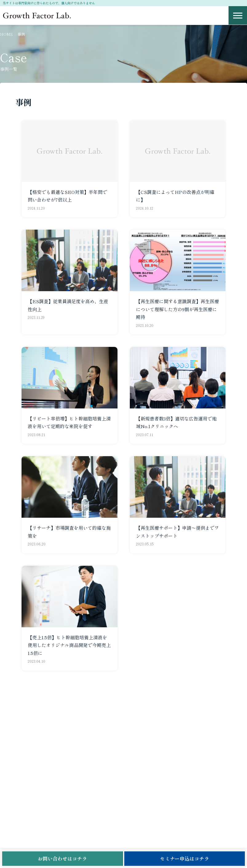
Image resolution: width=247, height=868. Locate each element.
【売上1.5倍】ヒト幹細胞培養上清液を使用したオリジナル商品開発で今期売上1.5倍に (69, 645)
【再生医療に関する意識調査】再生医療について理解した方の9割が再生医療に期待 (177, 309)
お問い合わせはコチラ (62, 858)
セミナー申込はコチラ (185, 858)
